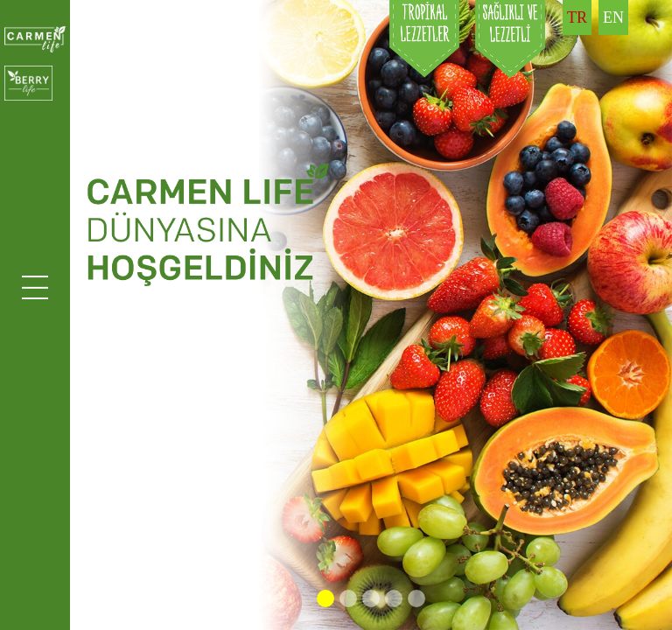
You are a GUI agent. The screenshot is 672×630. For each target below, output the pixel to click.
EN (613, 17)
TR (577, 17)
